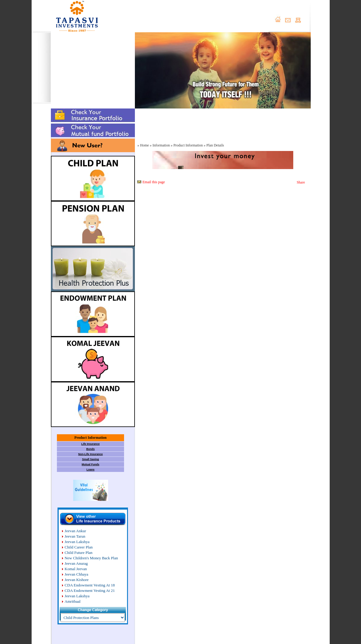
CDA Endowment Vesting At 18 (90, 585)
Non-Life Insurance (91, 454)
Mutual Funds (90, 464)
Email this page (154, 182)
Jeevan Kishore (77, 580)
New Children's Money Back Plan (91, 558)
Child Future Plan (79, 553)
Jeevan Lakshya (77, 542)
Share (301, 182)
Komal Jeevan (76, 569)
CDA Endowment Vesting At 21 (90, 591)
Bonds (91, 449)
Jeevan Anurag (76, 563)
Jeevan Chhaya (76, 574)
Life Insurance (90, 444)
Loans (90, 470)
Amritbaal (73, 601)
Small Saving (90, 459)
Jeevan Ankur (75, 531)
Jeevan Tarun (75, 536)
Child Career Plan (79, 547)
